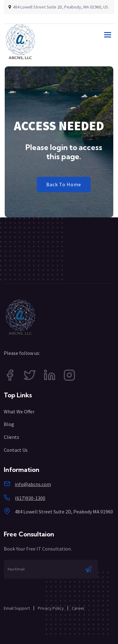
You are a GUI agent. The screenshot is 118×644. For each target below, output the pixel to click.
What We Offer (19, 412)
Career (78, 608)
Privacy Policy (51, 608)
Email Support (17, 608)
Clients (11, 437)
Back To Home (64, 184)
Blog (9, 424)
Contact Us (16, 450)
